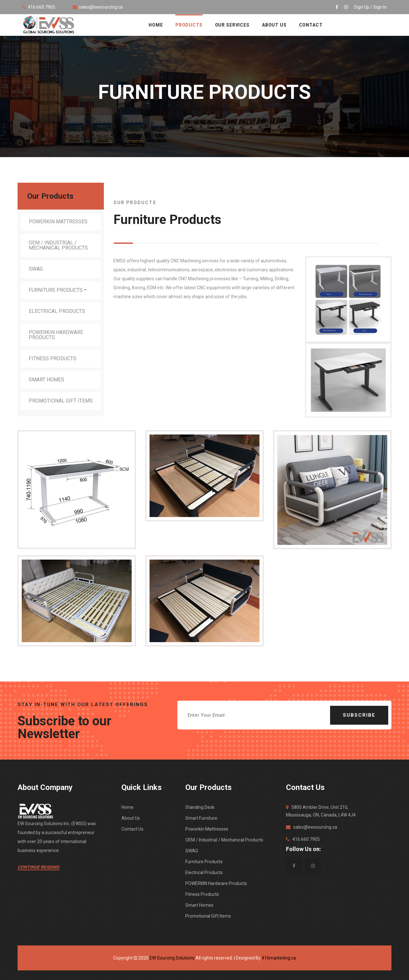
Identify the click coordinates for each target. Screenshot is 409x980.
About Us (131, 818)
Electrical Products (57, 311)
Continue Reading (39, 867)
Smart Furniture (201, 818)
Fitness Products (53, 359)
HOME (156, 25)
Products (189, 25)
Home (127, 807)
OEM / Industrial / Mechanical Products (58, 245)
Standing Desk (200, 807)
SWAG (36, 269)
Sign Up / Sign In (370, 7)
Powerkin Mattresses (58, 222)
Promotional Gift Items (61, 401)
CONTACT (311, 25)
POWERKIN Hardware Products (56, 335)
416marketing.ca (279, 958)
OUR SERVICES (232, 25)
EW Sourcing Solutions (172, 958)
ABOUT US (274, 25)
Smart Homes (46, 380)
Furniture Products (56, 290)
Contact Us (132, 829)
